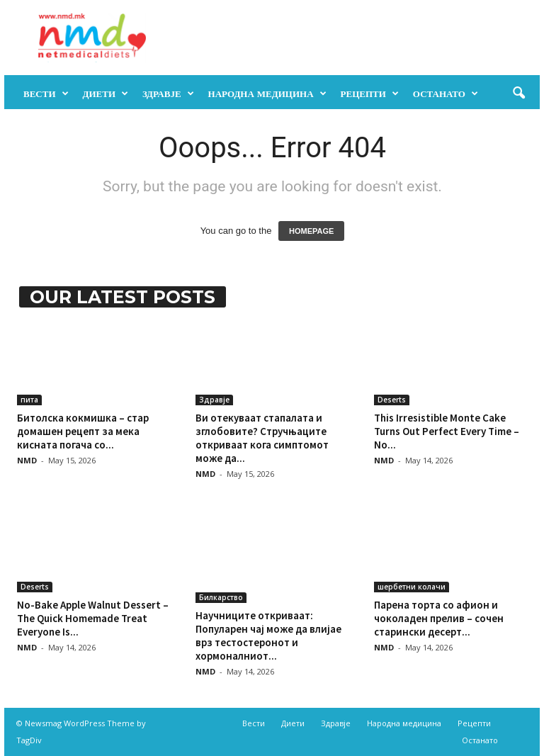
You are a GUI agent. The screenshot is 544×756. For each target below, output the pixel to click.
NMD (27, 460)
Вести (46, 94)
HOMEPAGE (311, 231)
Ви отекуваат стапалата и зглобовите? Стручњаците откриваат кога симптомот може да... (262, 438)
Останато (446, 94)
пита (29, 400)
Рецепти (370, 94)
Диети (106, 94)
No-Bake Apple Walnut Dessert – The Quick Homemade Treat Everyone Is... (93, 618)
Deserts (392, 400)
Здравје (168, 94)
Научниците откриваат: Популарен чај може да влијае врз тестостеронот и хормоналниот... (268, 636)
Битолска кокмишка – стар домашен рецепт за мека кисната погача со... (83, 431)
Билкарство (221, 597)
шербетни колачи (412, 587)
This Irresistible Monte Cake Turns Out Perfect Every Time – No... (447, 431)
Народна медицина (267, 94)
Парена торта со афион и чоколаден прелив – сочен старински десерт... (439, 618)
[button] (518, 94)
